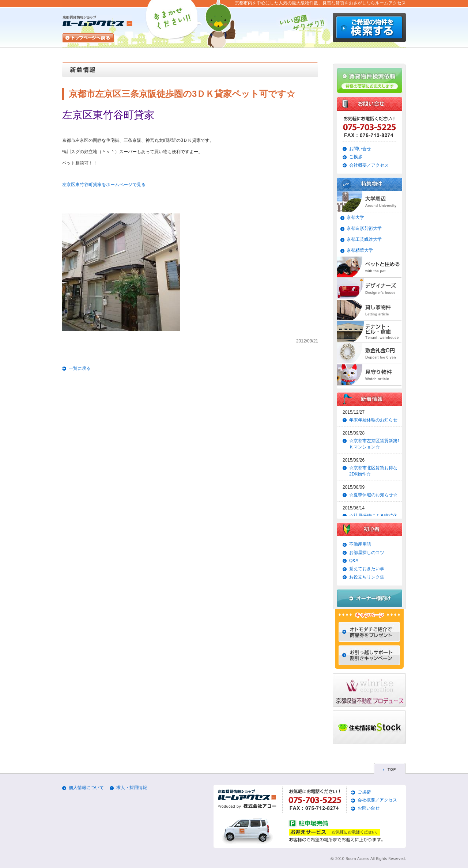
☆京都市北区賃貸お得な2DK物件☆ (373, 471)
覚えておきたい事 (367, 569)
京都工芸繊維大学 (364, 239)
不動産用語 (360, 544)
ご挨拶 (356, 157)
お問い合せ (360, 149)
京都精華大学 (360, 250)
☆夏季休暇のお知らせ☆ (373, 495)
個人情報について (86, 788)
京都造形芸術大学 (364, 228)
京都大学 (355, 217)
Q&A (354, 561)
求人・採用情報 (132, 788)
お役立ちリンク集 (367, 577)
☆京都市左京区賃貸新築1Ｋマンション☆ (375, 444)
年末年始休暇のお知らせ (373, 420)
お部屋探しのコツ (367, 553)
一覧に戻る (80, 368)
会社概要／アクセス (369, 165)
